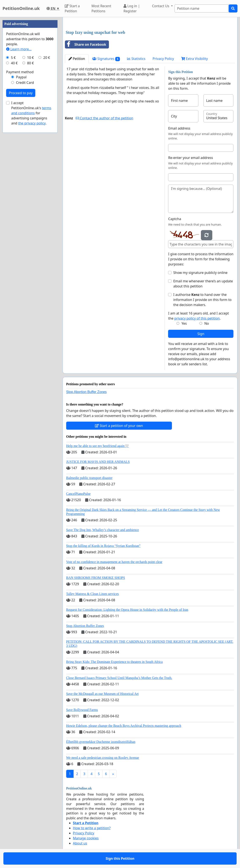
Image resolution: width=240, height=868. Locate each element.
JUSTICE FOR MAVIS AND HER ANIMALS (98, 462)
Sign (201, 334)
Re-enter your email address (191, 158)
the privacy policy (32, 123)
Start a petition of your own (119, 426)
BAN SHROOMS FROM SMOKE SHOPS (96, 578)
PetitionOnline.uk (21, 8)
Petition (77, 59)
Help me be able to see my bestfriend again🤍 (97, 446)
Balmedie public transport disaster (89, 478)
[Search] (202, 8)
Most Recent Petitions (101, 8)
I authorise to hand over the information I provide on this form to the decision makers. (202, 300)
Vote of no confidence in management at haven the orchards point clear (114, 562)
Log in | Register (132, 8)
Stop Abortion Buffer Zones (86, 392)
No (207, 323)
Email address (179, 128)
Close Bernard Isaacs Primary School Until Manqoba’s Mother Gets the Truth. (119, 678)
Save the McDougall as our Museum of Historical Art (102, 694)
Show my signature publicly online (200, 273)
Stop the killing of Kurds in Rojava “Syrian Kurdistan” (103, 546)
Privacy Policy (163, 59)
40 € (14, 63)
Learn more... (19, 49)
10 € (30, 58)
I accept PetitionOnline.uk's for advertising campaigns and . (31, 113)
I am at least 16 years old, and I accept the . (198, 316)
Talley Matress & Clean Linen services (93, 594)
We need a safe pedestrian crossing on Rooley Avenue (103, 758)
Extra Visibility (195, 59)
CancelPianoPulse (78, 494)
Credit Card (25, 83)
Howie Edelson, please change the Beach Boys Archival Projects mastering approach (124, 726)
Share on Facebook (86, 44)
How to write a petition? (92, 828)
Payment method (20, 72)
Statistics (136, 59)
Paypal (21, 77)
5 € (13, 58)
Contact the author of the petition (104, 118)
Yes (184, 323)
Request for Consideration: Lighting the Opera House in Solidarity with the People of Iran (127, 610)
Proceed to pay (21, 93)
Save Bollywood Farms (82, 710)
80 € (30, 63)
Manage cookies (86, 838)
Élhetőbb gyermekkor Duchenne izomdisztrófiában (101, 742)
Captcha (175, 219)
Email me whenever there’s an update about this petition (203, 284)
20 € (47, 58)
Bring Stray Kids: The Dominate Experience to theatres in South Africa (114, 662)
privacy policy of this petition (197, 318)
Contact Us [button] (161, 6)
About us (80, 843)
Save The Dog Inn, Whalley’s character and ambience (103, 530)
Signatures (106, 59)
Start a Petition (72, 8)
